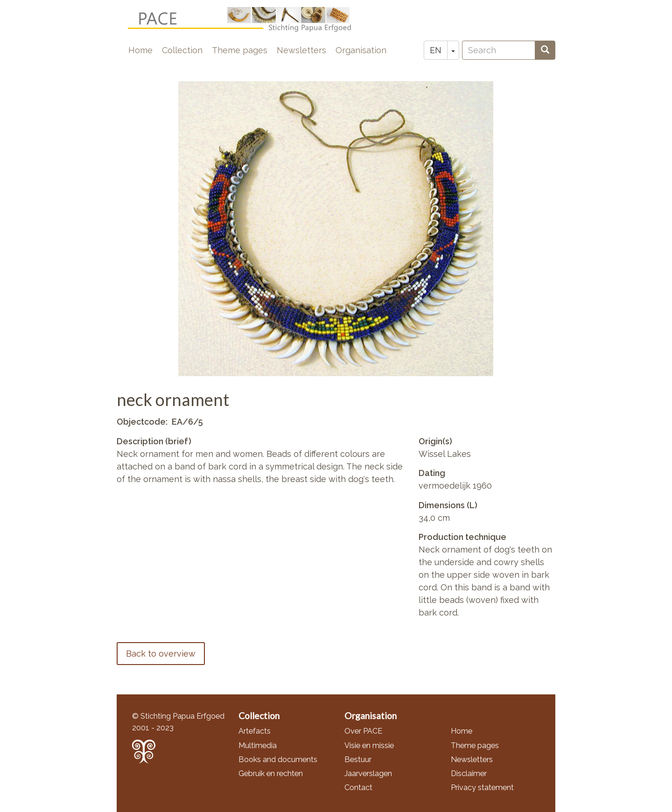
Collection (182, 50)
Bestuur (358, 759)
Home (140, 50)
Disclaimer (469, 773)
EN (436, 50)
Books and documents (278, 759)
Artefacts (255, 731)
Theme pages (240, 50)
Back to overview (161, 654)
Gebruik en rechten (271, 773)
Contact (358, 787)
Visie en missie (369, 745)
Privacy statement (482, 787)
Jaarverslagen (368, 773)
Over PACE (363, 731)
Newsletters (301, 50)
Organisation (361, 50)
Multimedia (258, 745)
